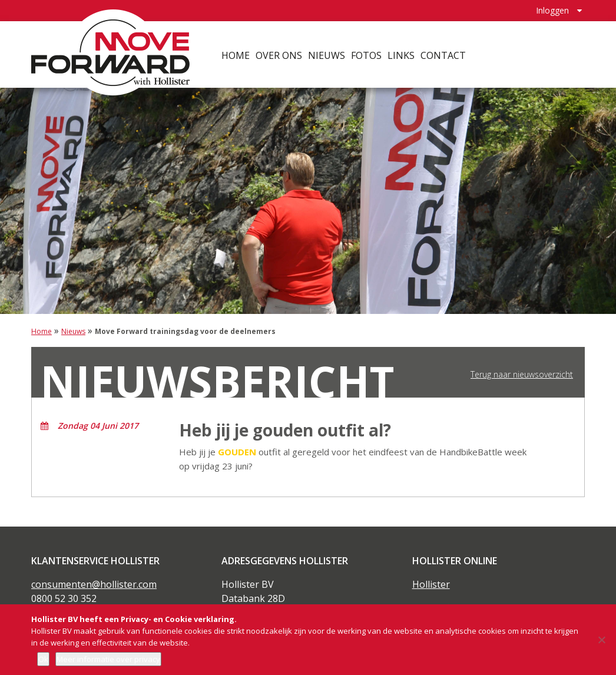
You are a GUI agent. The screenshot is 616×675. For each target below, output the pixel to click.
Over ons (279, 53)
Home (236, 53)
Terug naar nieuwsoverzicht (522, 375)
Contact (444, 53)
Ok (43, 659)
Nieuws (327, 53)
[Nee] (601, 640)
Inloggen (552, 9)
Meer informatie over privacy (108, 659)
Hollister (431, 584)
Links (402, 53)
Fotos (367, 53)
